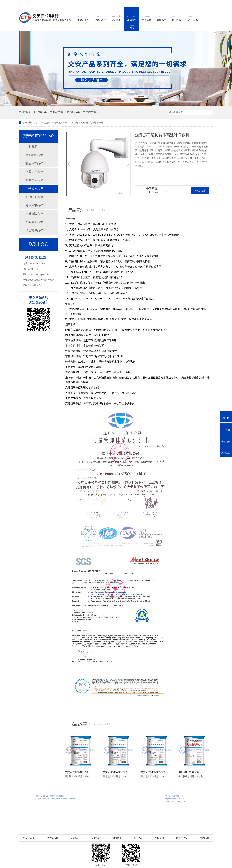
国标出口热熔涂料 (189, 772)
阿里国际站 (155, 3)
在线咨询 (200, 191)
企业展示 (31, 147)
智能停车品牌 (34, 222)
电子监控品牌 (61, 123)
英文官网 (140, 3)
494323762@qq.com (40, 274)
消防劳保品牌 (34, 230)
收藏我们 (206, 3)
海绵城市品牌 (34, 205)
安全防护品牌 (34, 197)
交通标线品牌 (57, 112)
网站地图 (191, 3)
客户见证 (138, 838)
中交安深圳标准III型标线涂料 (119, 772)
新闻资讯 (176, 18)
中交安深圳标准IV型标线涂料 (157, 772)
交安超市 (117, 18)
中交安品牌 (100, 18)
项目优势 (147, 18)
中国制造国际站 (174, 3)
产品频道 (46, 123)
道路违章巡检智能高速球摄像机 (87, 123)
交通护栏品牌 (90, 112)
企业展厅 (132, 18)
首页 (35, 123)
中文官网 (125, 3)
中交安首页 (83, 18)
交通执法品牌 (34, 214)
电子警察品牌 (40, 112)
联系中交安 (192, 18)
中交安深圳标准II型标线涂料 (81, 772)
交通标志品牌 (34, 163)
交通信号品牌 (73, 112)
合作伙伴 (161, 18)
